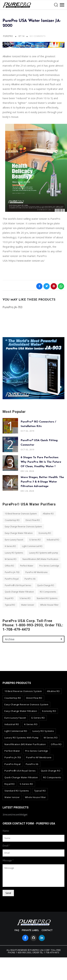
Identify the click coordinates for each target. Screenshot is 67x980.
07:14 (22, 36)
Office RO (9, 566)
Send (8, 893)
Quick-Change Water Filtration (19, 592)
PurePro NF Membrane (37, 572)
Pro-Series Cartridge (49, 566)
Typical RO (10, 605)
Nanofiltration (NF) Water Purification (40, 559)
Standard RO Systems (47, 598)
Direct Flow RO (33, 520)
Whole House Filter (49, 605)
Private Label (30, 930)
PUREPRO (8, 36)
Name (6, 831)
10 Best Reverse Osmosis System (21, 514)
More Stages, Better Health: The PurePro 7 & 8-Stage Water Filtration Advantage (42, 482)
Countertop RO (12, 520)
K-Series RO (10, 546)
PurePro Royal (12, 579)
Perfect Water (27, 566)
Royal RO (9, 598)
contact (47, 930)
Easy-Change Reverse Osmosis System (23, 527)
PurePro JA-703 (12, 572)
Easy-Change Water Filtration (19, 533)
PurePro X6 (30, 579)
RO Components (48, 592)
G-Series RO (35, 540)
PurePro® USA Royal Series (18, 585)
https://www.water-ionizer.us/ (27, 261)
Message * (8, 860)
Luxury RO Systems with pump (44, 553)
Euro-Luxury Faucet (14, 540)
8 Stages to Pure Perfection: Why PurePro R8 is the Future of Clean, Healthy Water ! (41, 462)
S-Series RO (25, 598)
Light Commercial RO (32, 546)
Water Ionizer (28, 605)
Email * (6, 845)
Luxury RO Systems (14, 553)
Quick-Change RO (46, 585)
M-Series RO (11, 559)
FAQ (17, 930)
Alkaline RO (48, 514)
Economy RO (45, 533)
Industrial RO (53, 540)
